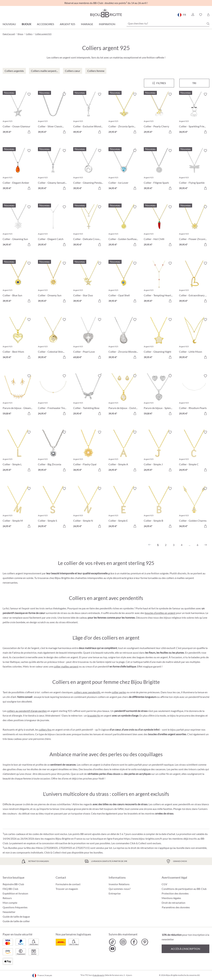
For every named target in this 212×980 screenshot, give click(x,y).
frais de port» (99, 975)
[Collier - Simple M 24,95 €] (18, 508)
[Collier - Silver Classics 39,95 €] (53, 114)
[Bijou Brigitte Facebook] (134, 942)
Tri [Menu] (194, 83)
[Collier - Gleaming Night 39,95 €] (159, 339)
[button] (193, 15)
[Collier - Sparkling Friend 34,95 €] (194, 114)
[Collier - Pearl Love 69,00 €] (88, 339)
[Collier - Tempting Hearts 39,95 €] (159, 283)
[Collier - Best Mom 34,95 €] (18, 339)
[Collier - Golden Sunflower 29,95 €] (124, 226)
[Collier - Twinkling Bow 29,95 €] (88, 395)
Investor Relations (119, 884)
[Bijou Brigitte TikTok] (112, 942)
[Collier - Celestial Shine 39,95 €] (53, 339)
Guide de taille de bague (16, 916)
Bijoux (26, 24)
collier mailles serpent (66, 666)
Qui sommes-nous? (120, 889)
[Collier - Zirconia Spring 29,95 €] (124, 114)
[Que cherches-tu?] (168, 23)
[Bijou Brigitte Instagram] (123, 942)
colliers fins (45, 730)
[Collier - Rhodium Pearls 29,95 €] (194, 395)
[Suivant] (205, 545)
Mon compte (10, 903)
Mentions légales (171, 898)
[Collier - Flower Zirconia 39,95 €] (194, 226)
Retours (7, 898)
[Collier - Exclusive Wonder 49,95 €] (88, 114)
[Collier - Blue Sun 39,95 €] (18, 283)
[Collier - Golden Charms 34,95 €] (194, 508)
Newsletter (9, 912)
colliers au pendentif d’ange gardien (27, 711)
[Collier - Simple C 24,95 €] (194, 452)
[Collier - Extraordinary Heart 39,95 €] (194, 283)
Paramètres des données (176, 907)
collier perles (119, 692)
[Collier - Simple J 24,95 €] (159, 452)
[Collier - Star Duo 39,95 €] (88, 283)
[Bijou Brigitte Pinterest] (145, 942)
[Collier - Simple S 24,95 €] (53, 508)
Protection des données (175, 893)
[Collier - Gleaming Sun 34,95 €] (18, 226)
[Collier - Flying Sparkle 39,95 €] (194, 170)
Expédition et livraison (15, 893)
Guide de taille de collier (16, 921)
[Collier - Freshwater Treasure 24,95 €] (53, 395)
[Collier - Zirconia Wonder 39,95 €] (124, 339)
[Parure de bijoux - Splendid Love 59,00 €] (159, 395)
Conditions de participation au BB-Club (184, 889)
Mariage (87, 24)
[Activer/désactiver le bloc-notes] (29, 94)
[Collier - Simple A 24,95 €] (124, 452)
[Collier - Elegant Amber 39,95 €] (18, 170)
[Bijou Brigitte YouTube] (112, 949)
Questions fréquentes (15, 907)
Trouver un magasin (67, 889)
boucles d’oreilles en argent (160, 613)
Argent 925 (67, 24)
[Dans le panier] (29, 132)
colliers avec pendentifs (87, 692)
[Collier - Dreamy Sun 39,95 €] (53, 283)
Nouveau (9, 24)
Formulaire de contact (68, 884)
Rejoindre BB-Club (13, 884)
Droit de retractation (173, 903)
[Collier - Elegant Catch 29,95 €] (53, 226)
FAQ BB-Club (10, 889)
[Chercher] (208, 24)
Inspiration (107, 24)
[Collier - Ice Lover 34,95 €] (124, 170)
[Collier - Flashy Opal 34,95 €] (88, 452)
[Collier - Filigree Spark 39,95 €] (159, 170)
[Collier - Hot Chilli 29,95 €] (159, 226)
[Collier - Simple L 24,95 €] (18, 452)
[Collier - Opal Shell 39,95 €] (124, 283)
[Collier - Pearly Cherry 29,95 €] (159, 114)
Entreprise (115, 893)
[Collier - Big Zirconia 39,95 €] (53, 452)
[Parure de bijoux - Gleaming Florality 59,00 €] (18, 395)
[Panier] (208, 15)
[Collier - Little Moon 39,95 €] (194, 339)
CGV (164, 884)
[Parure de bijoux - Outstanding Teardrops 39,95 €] (124, 395)
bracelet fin (94, 715)
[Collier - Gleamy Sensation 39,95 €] (53, 170)
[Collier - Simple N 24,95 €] (88, 508)
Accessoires (45, 24)
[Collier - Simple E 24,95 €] (124, 508)
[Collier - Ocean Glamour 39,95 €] (18, 114)
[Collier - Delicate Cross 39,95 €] (88, 226)
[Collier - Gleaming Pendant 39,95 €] (88, 170)
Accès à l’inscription (185, 949)
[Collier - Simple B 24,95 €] (159, 508)
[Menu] (159, 83)
